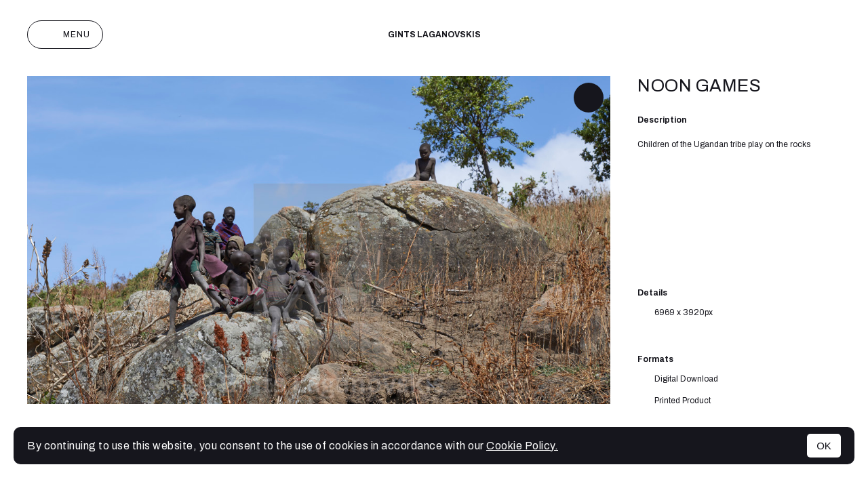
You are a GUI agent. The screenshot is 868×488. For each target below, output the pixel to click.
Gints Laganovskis (434, 35)
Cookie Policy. (522, 446)
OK (824, 446)
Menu (65, 35)
